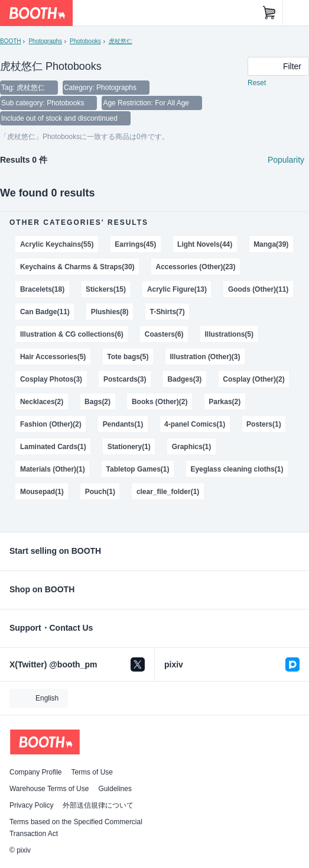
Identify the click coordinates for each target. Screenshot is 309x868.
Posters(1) (264, 424)
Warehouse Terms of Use (49, 789)
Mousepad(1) (42, 492)
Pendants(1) (123, 424)
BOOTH (10, 41)
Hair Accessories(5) (53, 357)
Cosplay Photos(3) (51, 379)
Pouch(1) (100, 492)
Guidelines (115, 789)
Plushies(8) (110, 312)
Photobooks (85, 41)
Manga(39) (271, 244)
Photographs (45, 41)
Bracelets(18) (42, 289)
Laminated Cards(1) (53, 447)
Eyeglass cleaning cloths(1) (237, 469)
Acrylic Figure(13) (177, 289)
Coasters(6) (164, 334)
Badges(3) (184, 379)
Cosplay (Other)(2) (253, 379)
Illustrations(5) (229, 334)
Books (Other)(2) (160, 402)
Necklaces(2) (42, 402)
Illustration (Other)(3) (205, 357)
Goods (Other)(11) (258, 289)
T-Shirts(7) (167, 312)
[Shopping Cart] (269, 13)
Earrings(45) (135, 244)
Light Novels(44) (205, 244)
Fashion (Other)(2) (51, 424)
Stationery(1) (129, 447)
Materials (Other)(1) (53, 469)
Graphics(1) (192, 447)
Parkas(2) (225, 402)
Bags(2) (97, 402)
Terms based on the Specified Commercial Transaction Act (76, 828)
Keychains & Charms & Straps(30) (77, 267)
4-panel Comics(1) (195, 424)
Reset (257, 83)
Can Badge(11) (45, 312)
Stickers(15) (106, 289)
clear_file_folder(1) (168, 492)
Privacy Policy (31, 805)
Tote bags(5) (128, 357)
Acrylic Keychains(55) (57, 244)
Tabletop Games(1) (138, 469)
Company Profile (35, 772)
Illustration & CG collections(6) (72, 334)
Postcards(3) (125, 379)
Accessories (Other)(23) (195, 267)
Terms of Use (92, 772)
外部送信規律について (98, 805)
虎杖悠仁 (121, 41)
